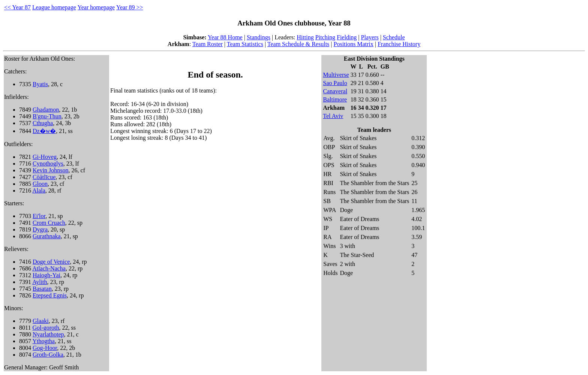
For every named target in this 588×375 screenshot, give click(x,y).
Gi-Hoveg (45, 157)
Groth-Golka (48, 355)
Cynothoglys (48, 164)
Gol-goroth (46, 328)
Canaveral (335, 91)
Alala (39, 190)
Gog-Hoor (45, 348)
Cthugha (43, 123)
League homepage (54, 7)
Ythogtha (43, 341)
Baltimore (335, 99)
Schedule (394, 37)
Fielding (347, 37)
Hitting (305, 37)
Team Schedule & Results (298, 44)
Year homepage (96, 7)
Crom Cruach (49, 223)
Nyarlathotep (48, 334)
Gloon (40, 184)
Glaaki (41, 321)
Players (370, 37)
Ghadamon (46, 110)
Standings (259, 37)
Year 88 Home (225, 37)
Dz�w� (44, 131)
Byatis (40, 84)
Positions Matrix (354, 44)
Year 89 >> (130, 7)
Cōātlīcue (44, 177)
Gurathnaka (47, 236)
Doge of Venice (51, 262)
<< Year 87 (17, 7)
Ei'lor (39, 216)
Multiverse (336, 75)
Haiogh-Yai (46, 275)
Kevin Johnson (51, 170)
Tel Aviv (333, 116)
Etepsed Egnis (50, 295)
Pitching (325, 37)
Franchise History (399, 44)
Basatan (42, 289)
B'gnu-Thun (47, 116)
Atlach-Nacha (49, 268)
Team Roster (208, 44)
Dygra (40, 229)
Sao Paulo (335, 83)
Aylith (40, 282)
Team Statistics (245, 44)
